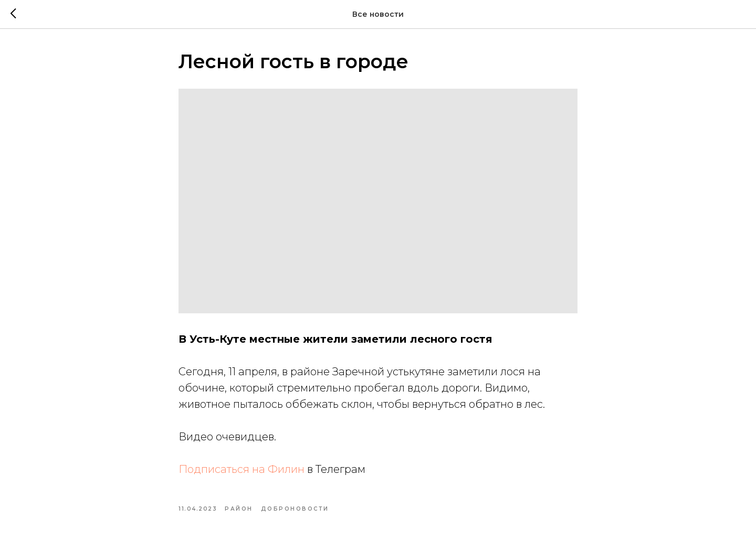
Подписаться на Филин (241, 469)
